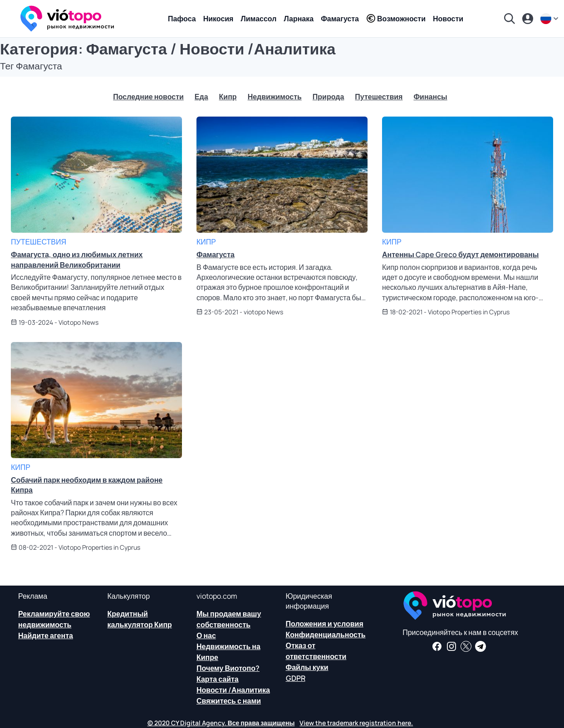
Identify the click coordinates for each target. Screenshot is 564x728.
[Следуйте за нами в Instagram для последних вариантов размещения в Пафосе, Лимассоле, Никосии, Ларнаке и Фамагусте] (451, 646)
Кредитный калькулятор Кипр (140, 619)
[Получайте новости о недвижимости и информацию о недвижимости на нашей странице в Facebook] (437, 646)
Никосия (218, 19)
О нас (206, 635)
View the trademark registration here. (356, 723)
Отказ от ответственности (316, 651)
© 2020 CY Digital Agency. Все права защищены (221, 723)
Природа (329, 97)
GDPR (296, 678)
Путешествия (379, 97)
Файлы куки (307, 667)
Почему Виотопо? (228, 668)
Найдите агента (46, 635)
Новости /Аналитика (233, 690)
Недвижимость (275, 97)
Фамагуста (340, 19)
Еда (201, 97)
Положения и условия (325, 624)
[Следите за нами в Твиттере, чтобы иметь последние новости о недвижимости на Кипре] (466, 646)
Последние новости (148, 97)
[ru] (550, 19)
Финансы (430, 97)
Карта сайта (218, 679)
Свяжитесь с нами (229, 701)
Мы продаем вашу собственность (229, 619)
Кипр (228, 97)
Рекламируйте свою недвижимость (54, 619)
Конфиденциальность (326, 635)
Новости (448, 19)
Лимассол (258, 19)
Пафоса (182, 19)
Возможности (396, 19)
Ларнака (299, 19)
